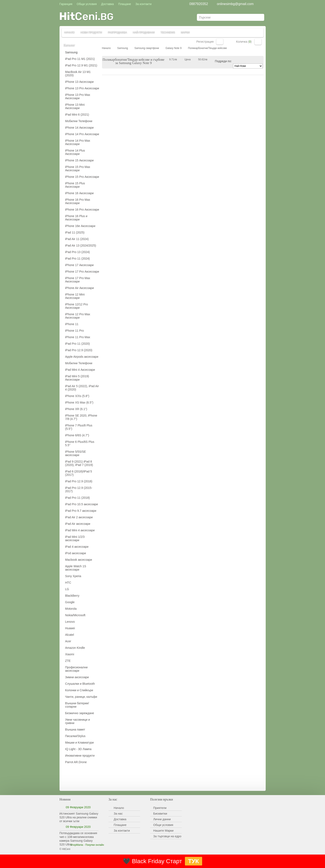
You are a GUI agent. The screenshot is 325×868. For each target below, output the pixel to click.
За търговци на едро (167, 836)
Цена (188, 59)
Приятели (160, 808)
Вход (220, 42)
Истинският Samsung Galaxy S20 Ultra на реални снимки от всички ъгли (79, 817)
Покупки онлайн (95, 845)
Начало (70, 33)
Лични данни (162, 819)
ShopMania (77, 845)
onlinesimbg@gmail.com (235, 4)
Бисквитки (160, 814)
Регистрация (205, 42)
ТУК (194, 861)
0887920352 (199, 4)
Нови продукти (91, 33)
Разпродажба (117, 33)
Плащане (120, 825)
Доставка (120, 819)
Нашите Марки (163, 831)
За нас (118, 814)
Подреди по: (223, 61)
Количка (258, 42)
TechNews (168, 33)
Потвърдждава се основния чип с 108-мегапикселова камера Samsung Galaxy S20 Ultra (78, 839)
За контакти (122, 831)
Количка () (244, 42)
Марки (185, 33)
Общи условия (163, 825)
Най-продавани (144, 33)
